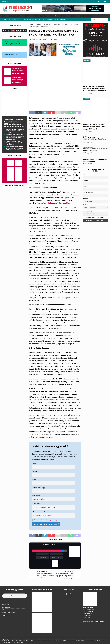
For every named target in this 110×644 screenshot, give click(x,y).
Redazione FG (47, 39)
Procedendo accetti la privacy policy (47, 520)
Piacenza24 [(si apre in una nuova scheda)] (8, 56)
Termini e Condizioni (22, 642)
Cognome (35, 472)
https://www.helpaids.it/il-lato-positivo (54, 203)
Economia (63, 16)
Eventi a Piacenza (40, 16)
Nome (34, 464)
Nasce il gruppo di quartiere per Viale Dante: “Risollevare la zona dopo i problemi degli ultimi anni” (94, 89)
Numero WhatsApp (38, 488)
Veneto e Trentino (56, 557)
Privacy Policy (13, 642)
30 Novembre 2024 (36, 39)
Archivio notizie (6, 604)
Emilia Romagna (43, 557)
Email (34, 480)
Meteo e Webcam (86, 16)
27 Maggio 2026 (88, 93)
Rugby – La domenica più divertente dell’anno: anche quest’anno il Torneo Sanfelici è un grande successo (15, 148)
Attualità (53, 16)
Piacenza (43, 554)
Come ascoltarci (6, 607)
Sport (27, 16)
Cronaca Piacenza (15, 16)
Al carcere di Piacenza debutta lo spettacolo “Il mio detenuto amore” (95, 160)
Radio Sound (5, 1)
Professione (36, 496)
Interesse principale (39, 512)
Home (4, 16)
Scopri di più (86, 618)
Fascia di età (36, 504)
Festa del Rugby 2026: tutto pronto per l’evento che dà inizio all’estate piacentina (15, 131)
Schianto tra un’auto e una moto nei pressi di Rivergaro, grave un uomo (95, 150)
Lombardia (56, 554)
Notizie (39, 24)
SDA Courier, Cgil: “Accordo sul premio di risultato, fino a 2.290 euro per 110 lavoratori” (94, 127)
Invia (21, 44)
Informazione (5, 610)
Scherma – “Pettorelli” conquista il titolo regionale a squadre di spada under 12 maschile (14, 143)
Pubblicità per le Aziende (8, 613)
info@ (89, 616)
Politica (73, 16)
